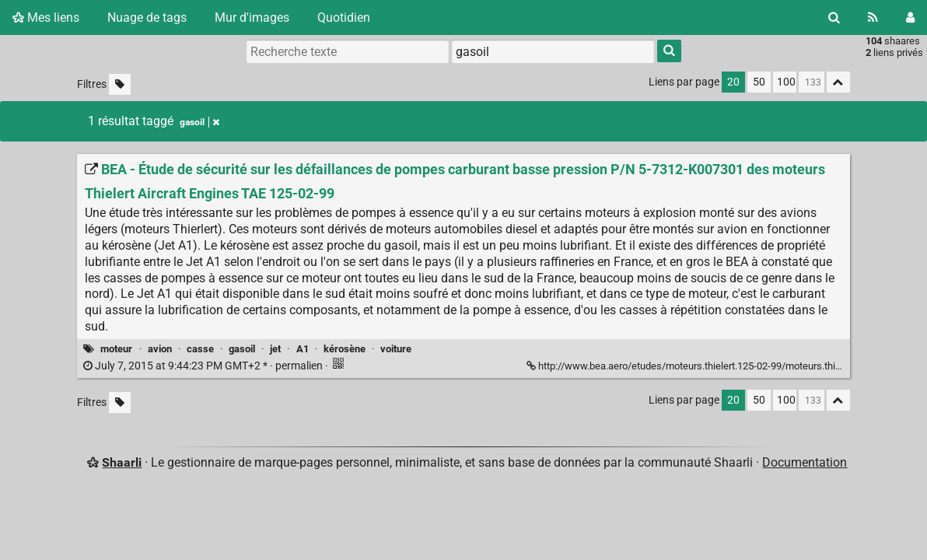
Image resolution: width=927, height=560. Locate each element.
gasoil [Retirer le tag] (199, 122)
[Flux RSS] (873, 17)
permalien (204, 366)
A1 (303, 349)
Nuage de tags (147, 17)
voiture (396, 349)
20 (733, 82)
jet (275, 349)
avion (160, 349)
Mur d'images (252, 17)
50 (759, 82)
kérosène (345, 349)
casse (200, 349)
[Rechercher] (834, 17)
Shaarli (122, 462)
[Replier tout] (838, 82)
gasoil (242, 349)
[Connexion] (910, 17)
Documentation (805, 462)
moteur (116, 349)
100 (786, 82)
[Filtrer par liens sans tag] (120, 84)
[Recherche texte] (348, 51)
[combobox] (553, 51)
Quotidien (344, 17)
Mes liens (46, 17)
